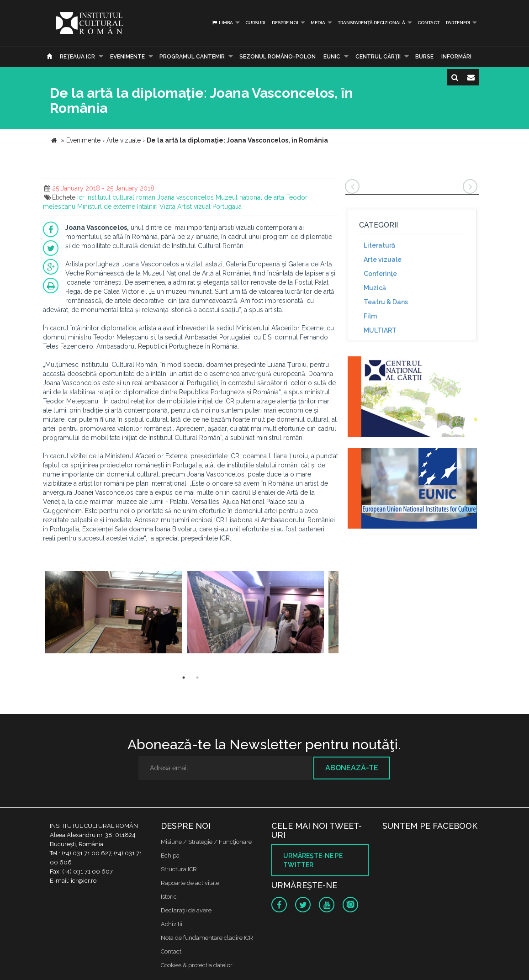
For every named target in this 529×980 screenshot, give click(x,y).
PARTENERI (458, 23)
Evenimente (127, 57)
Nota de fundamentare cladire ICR (207, 938)
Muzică (375, 288)
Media (318, 23)
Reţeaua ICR (77, 57)
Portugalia (227, 207)
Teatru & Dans (386, 302)
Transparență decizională (371, 23)
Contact (428, 23)
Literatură (379, 245)
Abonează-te (352, 768)
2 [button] (197, 678)
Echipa (170, 856)
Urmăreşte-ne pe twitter (313, 860)
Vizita (167, 207)
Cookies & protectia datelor (197, 965)
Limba (222, 23)
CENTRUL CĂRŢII (378, 57)
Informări (456, 57)
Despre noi (285, 23)
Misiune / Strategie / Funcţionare (206, 842)
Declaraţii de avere (186, 910)
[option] (114, 613)
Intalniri (147, 207)
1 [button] (184, 678)
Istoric (169, 897)
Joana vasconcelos (185, 197)
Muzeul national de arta (250, 197)
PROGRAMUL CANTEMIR (192, 57)
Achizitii (172, 924)
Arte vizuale (383, 260)
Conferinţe (380, 274)
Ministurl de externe (106, 207)
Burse (424, 57)
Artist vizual (194, 207)
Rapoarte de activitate (190, 883)
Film (370, 316)
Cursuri (255, 23)
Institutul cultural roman (121, 197)
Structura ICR (179, 869)
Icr (81, 197)
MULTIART (380, 330)
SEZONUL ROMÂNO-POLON (278, 57)
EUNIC (332, 57)
